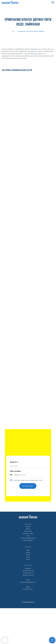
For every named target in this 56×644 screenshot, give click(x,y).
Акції (28, 536)
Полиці (28, 559)
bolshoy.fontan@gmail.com (28, 582)
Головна (28, 527)
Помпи (28, 555)
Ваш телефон (16, 471)
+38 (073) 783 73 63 (28, 575)
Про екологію (28, 531)
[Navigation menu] (53, 2)
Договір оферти (28, 540)
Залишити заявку (28, 486)
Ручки (28, 557)
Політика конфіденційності (28, 538)
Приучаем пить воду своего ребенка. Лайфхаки (31, 31)
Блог (13, 31)
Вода (28, 550)
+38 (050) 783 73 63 (28, 571)
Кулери (28, 552)
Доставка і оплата (28, 534)
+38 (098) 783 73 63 (28, 573)
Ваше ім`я (14, 462)
